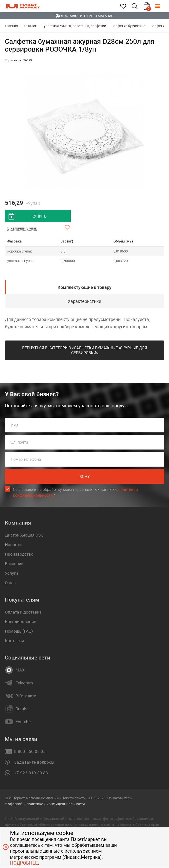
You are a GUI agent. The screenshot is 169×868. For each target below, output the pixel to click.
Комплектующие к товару (84, 287)
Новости (13, 544)
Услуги (11, 573)
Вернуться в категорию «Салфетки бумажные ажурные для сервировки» (85, 350)
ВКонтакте (26, 696)
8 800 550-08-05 (30, 751)
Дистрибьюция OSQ (24, 535)
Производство (19, 554)
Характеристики (84, 301)
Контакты (14, 641)
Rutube (22, 709)
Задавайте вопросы (34, 762)
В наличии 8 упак (22, 228)
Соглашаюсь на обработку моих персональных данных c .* (75, 492)
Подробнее (24, 863)
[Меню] (161, 6)
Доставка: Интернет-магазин (85, 16)
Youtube (23, 722)
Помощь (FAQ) (19, 631)
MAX (20, 670)
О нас (10, 583)
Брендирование (20, 621)
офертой (15, 804)
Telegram (24, 683)
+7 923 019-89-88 (31, 773)
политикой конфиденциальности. (56, 804)
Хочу (85, 476)
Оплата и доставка (23, 612)
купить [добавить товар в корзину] (39, 216)
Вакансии (14, 564)
